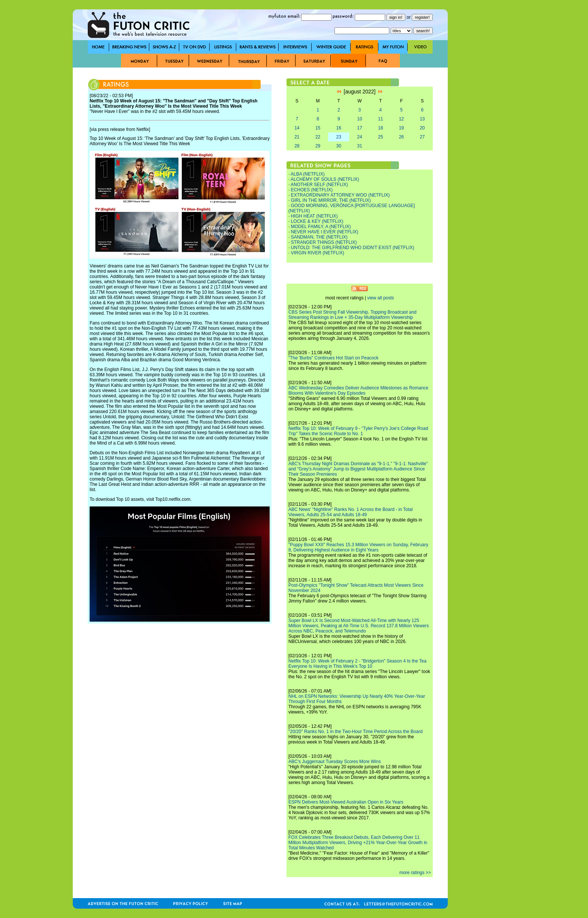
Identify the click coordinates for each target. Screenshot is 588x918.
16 (339, 128)
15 (318, 128)
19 (401, 128)
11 (380, 119)
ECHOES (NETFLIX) (312, 190)
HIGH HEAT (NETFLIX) (314, 216)
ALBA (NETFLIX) (308, 174)
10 (359, 119)
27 (422, 137)
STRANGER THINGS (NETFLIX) (324, 242)
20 (422, 128)
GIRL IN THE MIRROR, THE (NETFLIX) (331, 200)
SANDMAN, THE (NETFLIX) (319, 237)
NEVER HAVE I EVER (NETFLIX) (325, 232)
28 (297, 146)
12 (401, 119)
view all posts (380, 298)
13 (422, 119)
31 (359, 146)
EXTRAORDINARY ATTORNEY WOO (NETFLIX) (340, 195)
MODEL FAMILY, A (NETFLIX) (321, 227)
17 (359, 128)
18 (380, 128)
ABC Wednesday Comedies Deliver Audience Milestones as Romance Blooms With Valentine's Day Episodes (358, 391)
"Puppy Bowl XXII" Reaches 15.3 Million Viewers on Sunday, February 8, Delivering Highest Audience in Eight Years (358, 547)
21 (297, 137)
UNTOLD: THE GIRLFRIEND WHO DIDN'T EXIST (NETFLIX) (353, 248)
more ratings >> (415, 873)
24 (359, 137)
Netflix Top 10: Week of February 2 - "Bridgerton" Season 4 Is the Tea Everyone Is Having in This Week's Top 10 (357, 664)
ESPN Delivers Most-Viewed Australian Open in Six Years (346, 802)
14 (297, 128)
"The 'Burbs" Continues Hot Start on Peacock (333, 358)
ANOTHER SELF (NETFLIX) (319, 185)
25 (380, 137)
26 (401, 137)
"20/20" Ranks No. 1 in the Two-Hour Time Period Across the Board (355, 732)
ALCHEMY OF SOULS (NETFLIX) (325, 179)
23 (339, 137)
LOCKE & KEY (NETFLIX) (317, 221)
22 (318, 137)
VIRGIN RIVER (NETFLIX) (318, 253)
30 (339, 146)
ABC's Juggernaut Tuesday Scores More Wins (334, 762)
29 (318, 146)
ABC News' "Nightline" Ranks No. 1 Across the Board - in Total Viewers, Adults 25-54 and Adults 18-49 (350, 512)
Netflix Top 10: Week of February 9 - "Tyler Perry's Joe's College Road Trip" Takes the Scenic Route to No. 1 (358, 431)
